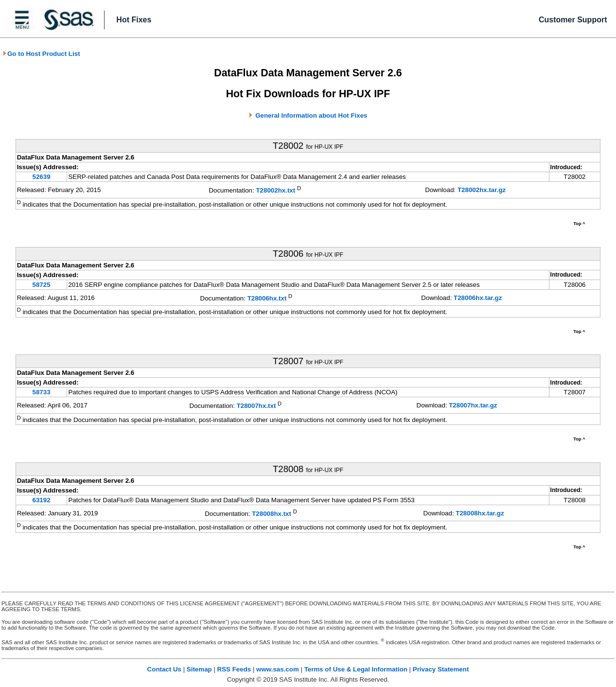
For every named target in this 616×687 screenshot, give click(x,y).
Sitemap (199, 669)
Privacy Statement (441, 669)
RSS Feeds (234, 669)
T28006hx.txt (267, 298)
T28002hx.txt (275, 191)
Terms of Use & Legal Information (356, 669)
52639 (42, 177)
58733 (42, 392)
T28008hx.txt (272, 514)
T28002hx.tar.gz (482, 190)
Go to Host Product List (41, 54)
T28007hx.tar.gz (473, 405)
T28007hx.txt (256, 406)
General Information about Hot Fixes (311, 115)
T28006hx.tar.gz (478, 298)
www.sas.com (278, 669)
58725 (42, 285)
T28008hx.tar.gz (480, 513)
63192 (42, 500)
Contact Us (164, 669)
